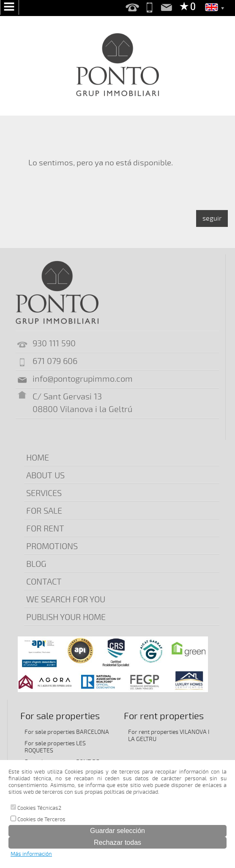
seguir (212, 218)
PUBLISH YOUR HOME (66, 617)
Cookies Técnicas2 (36, 808)
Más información (31, 854)
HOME (38, 458)
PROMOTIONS (52, 546)
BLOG (36, 564)
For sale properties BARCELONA (67, 732)
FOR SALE (44, 511)
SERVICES (44, 493)
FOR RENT (45, 529)
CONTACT (44, 582)
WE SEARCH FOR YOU (66, 600)
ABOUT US (45, 476)
